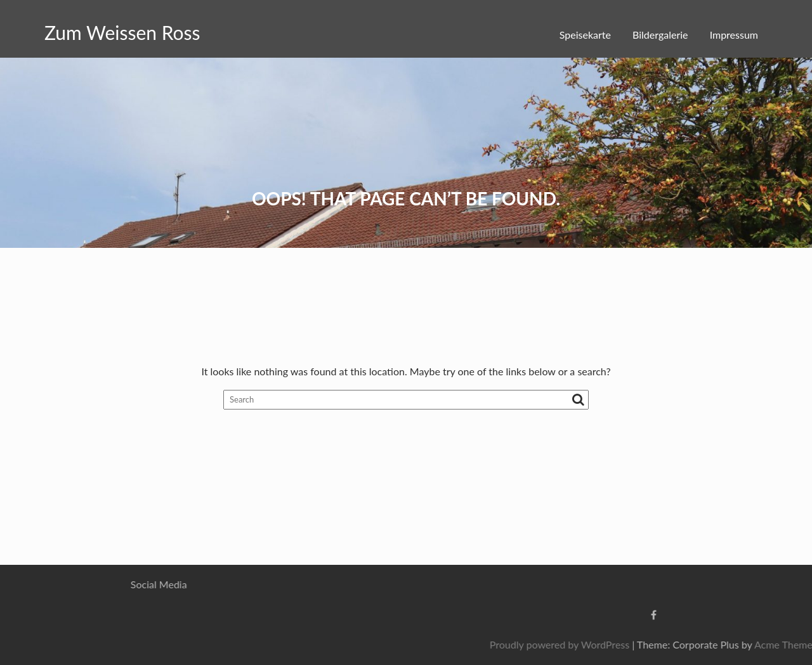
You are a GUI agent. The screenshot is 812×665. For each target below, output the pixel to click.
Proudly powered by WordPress (664, 644)
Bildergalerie (660, 35)
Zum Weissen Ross (122, 32)
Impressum (734, 35)
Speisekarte (585, 35)
